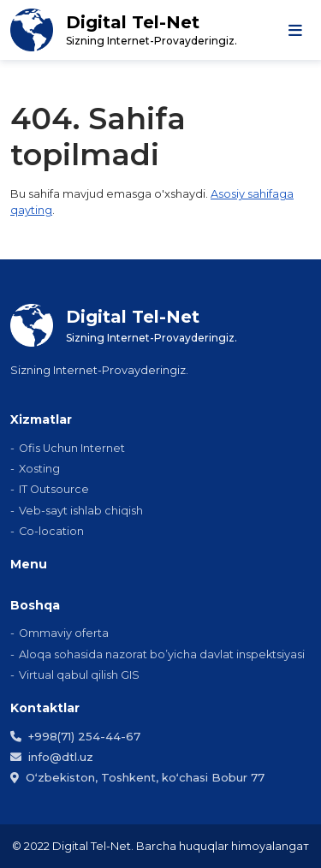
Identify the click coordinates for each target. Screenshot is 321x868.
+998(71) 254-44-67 (75, 736)
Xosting (39, 469)
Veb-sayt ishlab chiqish (81, 511)
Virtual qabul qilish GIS (79, 675)
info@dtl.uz (52, 757)
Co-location (51, 531)
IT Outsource (54, 489)
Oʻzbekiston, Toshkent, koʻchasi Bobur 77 (137, 777)
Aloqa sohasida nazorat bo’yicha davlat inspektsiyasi (162, 654)
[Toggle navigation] (295, 30)
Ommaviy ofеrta (64, 633)
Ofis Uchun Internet (72, 448)
